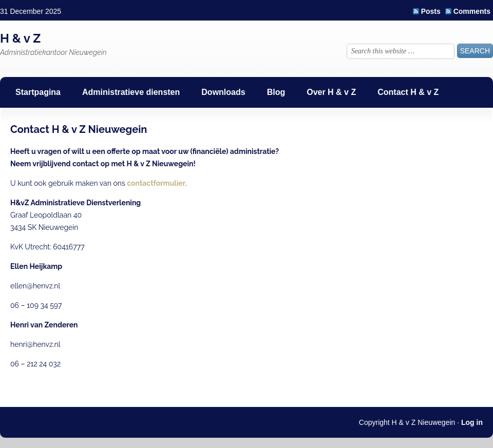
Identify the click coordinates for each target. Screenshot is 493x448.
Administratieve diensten (131, 92)
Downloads (223, 92)
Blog (276, 92)
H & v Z (20, 38)
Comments (472, 11)
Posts (431, 11)
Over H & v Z (331, 92)
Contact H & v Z (408, 92)
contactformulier (156, 183)
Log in (472, 422)
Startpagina (38, 92)
